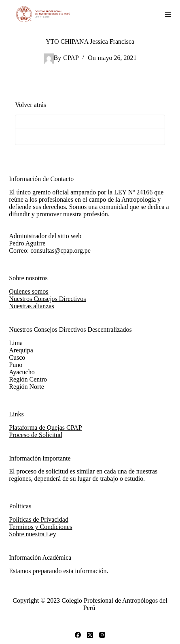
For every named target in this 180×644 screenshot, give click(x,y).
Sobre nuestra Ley (32, 534)
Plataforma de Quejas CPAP (45, 428)
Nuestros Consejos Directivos (47, 299)
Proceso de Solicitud (36, 435)
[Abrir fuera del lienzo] (168, 14)
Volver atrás (31, 105)
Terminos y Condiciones (40, 527)
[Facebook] (78, 635)
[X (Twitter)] (90, 635)
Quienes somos (29, 291)
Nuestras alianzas (32, 306)
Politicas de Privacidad (39, 519)
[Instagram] (102, 635)
